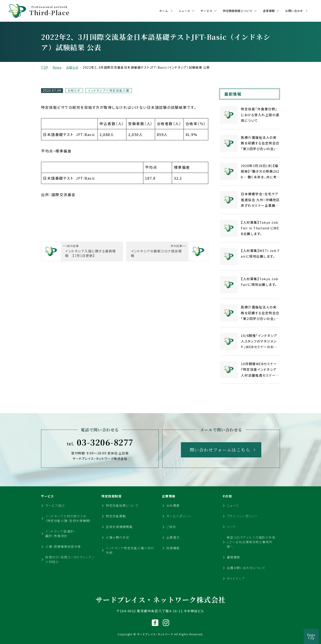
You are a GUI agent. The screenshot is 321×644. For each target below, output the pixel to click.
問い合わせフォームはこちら (220, 450)
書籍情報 (233, 557)
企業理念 (173, 537)
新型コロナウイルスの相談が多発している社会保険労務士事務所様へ (251, 542)
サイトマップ (236, 578)
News (57, 67)
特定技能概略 (116, 516)
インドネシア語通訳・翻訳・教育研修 (60, 534)
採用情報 (173, 548)
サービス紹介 (55, 505)
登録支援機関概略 (119, 527)
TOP (45, 67)
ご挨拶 (171, 527)
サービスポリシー (179, 516)
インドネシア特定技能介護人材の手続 (130, 550)
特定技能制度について (122, 505)
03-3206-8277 (100, 442)
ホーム (164, 11)
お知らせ (72, 67)
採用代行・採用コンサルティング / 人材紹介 (70, 559)
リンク (231, 527)
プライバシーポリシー (242, 516)
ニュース (233, 505)
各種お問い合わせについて (246, 568)
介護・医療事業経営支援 (63, 546)
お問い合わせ (294, 11)
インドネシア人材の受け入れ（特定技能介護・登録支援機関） (68, 518)
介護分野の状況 (117, 537)
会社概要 (173, 505)
